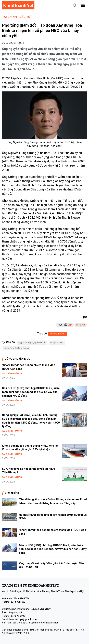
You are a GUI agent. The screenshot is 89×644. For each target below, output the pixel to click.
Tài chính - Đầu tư (16, 17)
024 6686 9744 (21, 599)
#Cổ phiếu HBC (57, 343)
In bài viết (81, 325)
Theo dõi (42, 334)
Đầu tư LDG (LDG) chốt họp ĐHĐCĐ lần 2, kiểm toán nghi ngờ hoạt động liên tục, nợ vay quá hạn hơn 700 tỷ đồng (31, 392)
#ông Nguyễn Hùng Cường (17, 348)
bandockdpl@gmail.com (23, 619)
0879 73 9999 (18, 616)
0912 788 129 (18, 602)
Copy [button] (68, 325)
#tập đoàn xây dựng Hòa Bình (32, 343)
